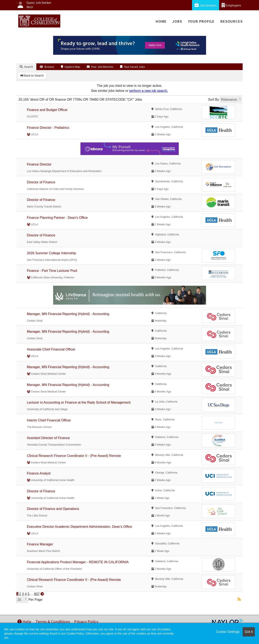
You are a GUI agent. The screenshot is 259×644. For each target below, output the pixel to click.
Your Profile (201, 21)
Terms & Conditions (53, 621)
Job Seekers (206, 5)
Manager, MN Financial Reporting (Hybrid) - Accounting (68, 314)
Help (24, 621)
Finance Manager (40, 544)
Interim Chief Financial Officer (49, 420)
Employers (231, 5)
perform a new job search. (149, 91)
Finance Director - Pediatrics (48, 128)
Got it (249, 632)
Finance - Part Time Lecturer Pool (52, 271)
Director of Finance (41, 182)
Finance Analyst (39, 473)
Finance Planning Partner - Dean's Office (57, 218)
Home (161, 21)
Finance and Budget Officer (47, 110)
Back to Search (32, 76)
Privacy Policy (86, 621)
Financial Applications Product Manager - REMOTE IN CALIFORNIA (78, 562)
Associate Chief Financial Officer (51, 349)
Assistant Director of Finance (48, 438)
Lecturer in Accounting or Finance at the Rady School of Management (79, 402)
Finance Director (39, 164)
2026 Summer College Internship (51, 253)
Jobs (177, 21)
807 (37, 594)
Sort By (213, 100)
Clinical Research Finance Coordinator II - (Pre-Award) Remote (74, 456)
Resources (231, 21)
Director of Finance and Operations (53, 509)
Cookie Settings (228, 632)
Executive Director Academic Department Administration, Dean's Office (80, 527)
